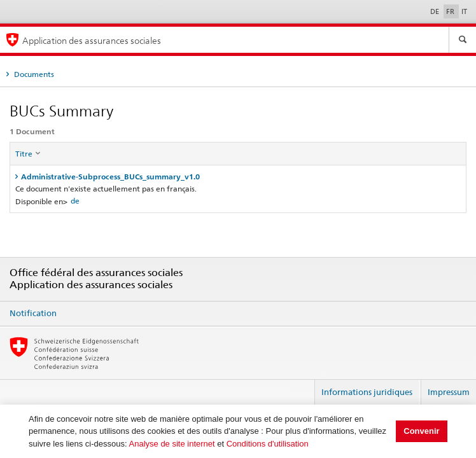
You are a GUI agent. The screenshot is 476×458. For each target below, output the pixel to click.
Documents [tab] (33, 74)
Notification (33, 313)
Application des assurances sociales (92, 40)
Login (300, 387)
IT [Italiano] (464, 11)
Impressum (449, 392)
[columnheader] (238, 154)
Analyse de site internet (172, 444)
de (75, 201)
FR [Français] (451, 11)
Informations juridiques (367, 392)
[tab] (238, 177)
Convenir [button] (421, 431)
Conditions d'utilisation (268, 444)
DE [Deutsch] (436, 11)
